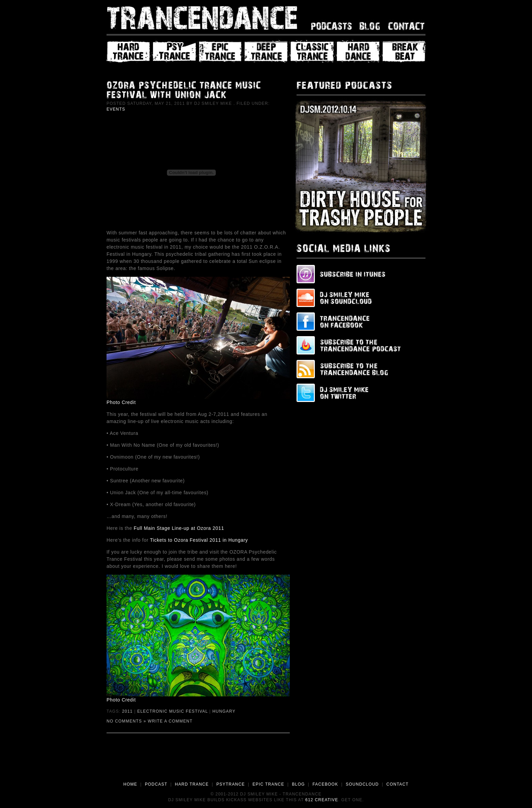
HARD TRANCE (192, 784)
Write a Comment (170, 721)
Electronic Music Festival (173, 711)
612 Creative (322, 800)
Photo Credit (121, 402)
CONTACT (398, 784)
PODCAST (156, 784)
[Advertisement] (266, 762)
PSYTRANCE (231, 784)
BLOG (298, 784)
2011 (128, 711)
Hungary (224, 711)
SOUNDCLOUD (362, 784)
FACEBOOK (325, 784)
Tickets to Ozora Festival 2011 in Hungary (199, 540)
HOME (130, 784)
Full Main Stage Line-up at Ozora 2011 (179, 528)
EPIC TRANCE (268, 784)
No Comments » (126, 721)
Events (116, 109)
